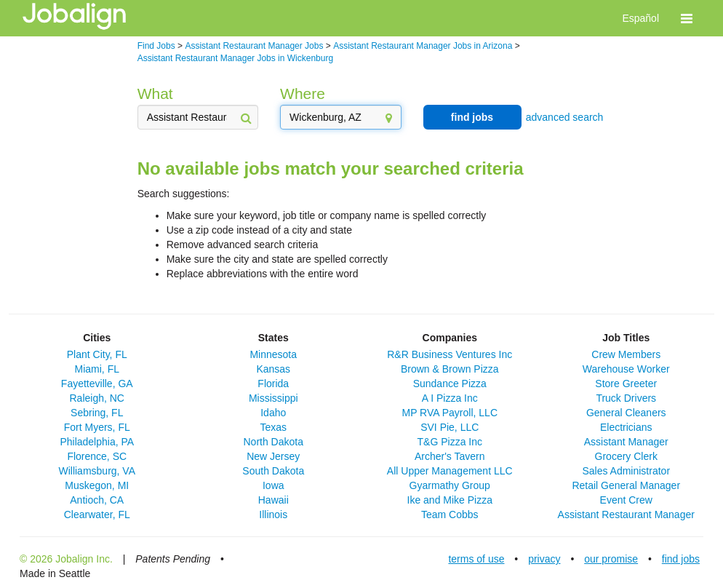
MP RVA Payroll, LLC (450, 413)
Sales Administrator (626, 471)
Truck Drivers (626, 398)
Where (303, 94)
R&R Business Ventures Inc (450, 354)
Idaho (273, 413)
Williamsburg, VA (97, 471)
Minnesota (273, 354)
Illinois (273, 514)
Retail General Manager (626, 485)
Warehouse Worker (626, 369)
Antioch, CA (97, 500)
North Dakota (273, 442)
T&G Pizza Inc (450, 442)
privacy (544, 559)
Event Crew (626, 500)
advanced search (565, 117)
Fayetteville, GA (97, 384)
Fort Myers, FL (97, 427)
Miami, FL (97, 369)
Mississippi (273, 398)
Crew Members (626, 354)
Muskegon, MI (97, 485)
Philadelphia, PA (97, 442)
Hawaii (273, 500)
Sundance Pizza (450, 384)
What (155, 94)
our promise (611, 559)
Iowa (273, 485)
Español (640, 18)
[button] (687, 18)
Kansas (273, 369)
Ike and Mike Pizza (450, 500)
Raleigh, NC (97, 398)
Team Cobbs (450, 514)
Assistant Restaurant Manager (626, 514)
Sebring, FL (97, 413)
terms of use (476, 559)
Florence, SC (97, 456)
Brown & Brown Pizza (450, 369)
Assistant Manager (626, 442)
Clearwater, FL (97, 514)
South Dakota (273, 471)
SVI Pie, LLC (450, 427)
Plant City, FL (97, 354)
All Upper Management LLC (450, 471)
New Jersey (273, 456)
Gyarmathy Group (450, 485)
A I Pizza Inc (450, 398)
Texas (273, 427)
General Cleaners (626, 413)
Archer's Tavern (450, 456)
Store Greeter (626, 384)
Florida (273, 384)
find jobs (472, 117)
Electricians (626, 427)
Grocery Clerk (626, 456)
